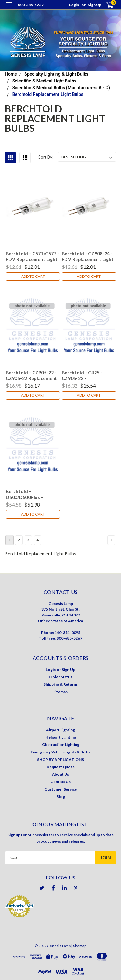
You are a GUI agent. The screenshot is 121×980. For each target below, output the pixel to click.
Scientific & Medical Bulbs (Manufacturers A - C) (61, 88)
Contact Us (60, 782)
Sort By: (46, 157)
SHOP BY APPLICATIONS (60, 759)
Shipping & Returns (61, 684)
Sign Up (95, 5)
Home (11, 74)
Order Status (61, 677)
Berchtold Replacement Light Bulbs (48, 94)
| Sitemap (79, 946)
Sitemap (60, 692)
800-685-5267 (31, 5)
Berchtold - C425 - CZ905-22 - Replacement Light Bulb (88, 375)
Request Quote (61, 767)
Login (74, 5)
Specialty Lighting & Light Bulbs (56, 74)
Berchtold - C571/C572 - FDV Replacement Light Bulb (33, 256)
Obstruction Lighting (61, 745)
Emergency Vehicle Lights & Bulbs (60, 752)
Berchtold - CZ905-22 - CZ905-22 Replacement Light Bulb (32, 375)
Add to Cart (33, 276)
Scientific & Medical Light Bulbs (44, 81)
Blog (61, 796)
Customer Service (61, 789)
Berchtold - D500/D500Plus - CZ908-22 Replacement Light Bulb (32, 494)
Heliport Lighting (61, 737)
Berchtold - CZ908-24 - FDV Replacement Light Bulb (88, 256)
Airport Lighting (60, 730)
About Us (60, 774)
